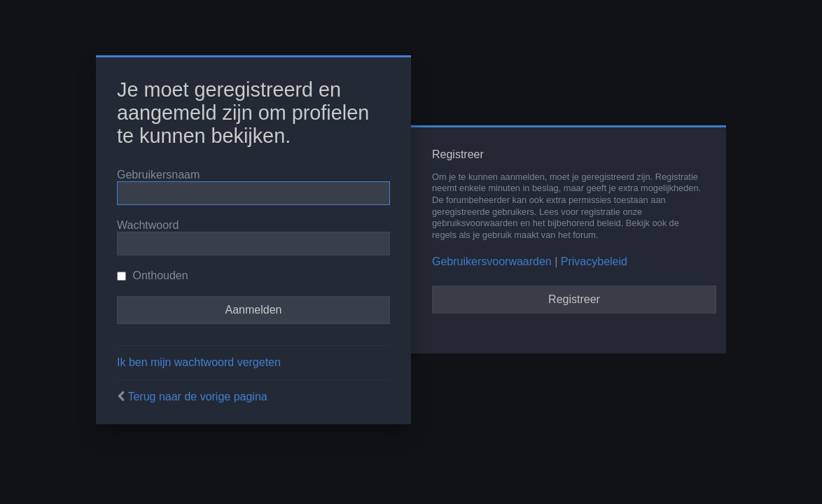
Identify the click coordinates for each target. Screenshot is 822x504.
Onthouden (153, 275)
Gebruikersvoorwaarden (492, 261)
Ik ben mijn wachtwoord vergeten (199, 362)
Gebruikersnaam (158, 175)
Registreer (574, 299)
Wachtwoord (148, 225)
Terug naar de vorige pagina (197, 397)
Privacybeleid (594, 261)
